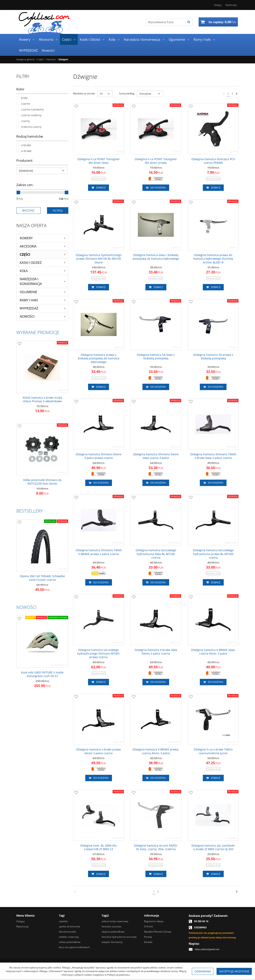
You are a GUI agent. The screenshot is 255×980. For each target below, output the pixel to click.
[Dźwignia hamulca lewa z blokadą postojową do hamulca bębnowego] (156, 257)
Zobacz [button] (99, 188)
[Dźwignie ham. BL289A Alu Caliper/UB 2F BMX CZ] (99, 847)
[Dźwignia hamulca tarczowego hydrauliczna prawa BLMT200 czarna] (213, 554)
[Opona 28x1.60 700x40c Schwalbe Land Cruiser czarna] (42, 578)
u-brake (24, 151)
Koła (112, 39)
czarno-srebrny (29, 115)
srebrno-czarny (29, 127)
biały (22, 98)
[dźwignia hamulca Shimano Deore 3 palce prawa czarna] (99, 456)
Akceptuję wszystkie (234, 971)
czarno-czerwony (30, 109)
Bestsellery (30, 511)
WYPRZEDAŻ (28, 50)
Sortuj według (127, 93)
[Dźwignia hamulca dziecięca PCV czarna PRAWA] (213, 161)
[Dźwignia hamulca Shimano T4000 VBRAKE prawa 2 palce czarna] (99, 552)
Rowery (25, 39)
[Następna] (237, 94)
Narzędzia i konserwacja (142, 39)
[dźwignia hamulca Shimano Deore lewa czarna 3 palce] (156, 456)
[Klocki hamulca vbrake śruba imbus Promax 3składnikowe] (42, 399)
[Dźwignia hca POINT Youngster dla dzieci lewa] (99, 161)
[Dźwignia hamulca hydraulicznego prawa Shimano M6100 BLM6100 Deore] (99, 259)
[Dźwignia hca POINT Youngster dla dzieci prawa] (156, 161)
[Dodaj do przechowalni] (76, 106)
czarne (23, 104)
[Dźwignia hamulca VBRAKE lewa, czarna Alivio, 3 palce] (213, 652)
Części (67, 39)
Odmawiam (203, 971)
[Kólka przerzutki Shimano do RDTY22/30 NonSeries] (42, 482)
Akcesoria (46, 39)
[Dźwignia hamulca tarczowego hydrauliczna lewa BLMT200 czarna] (156, 554)
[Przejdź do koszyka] (222, 22)
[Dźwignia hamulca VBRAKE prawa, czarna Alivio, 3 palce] (156, 751)
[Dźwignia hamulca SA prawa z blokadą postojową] (213, 357)
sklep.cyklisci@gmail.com (207, 949)
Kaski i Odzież (90, 39)
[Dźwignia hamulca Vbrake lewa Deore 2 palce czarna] (156, 652)
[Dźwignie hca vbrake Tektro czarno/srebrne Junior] (213, 751)
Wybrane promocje (38, 332)
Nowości (48, 50)
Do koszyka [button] (156, 188)
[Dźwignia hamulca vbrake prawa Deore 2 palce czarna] (99, 751)
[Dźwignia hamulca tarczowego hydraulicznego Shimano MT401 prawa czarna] (99, 654)
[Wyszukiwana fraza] (165, 22)
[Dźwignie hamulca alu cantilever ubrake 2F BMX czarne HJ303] (213, 847)
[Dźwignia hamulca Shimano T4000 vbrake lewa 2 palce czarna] (213, 456)
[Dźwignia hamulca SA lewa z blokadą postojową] (156, 357)
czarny (23, 121)
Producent (25, 161)
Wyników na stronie (84, 93)
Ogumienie (177, 39)
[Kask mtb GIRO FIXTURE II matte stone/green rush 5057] (42, 674)
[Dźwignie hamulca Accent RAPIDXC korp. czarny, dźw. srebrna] (156, 847)
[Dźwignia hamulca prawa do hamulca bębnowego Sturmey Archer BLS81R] (213, 259)
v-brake (24, 145)
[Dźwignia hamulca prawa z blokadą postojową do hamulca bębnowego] (99, 358)
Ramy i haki (202, 39)
